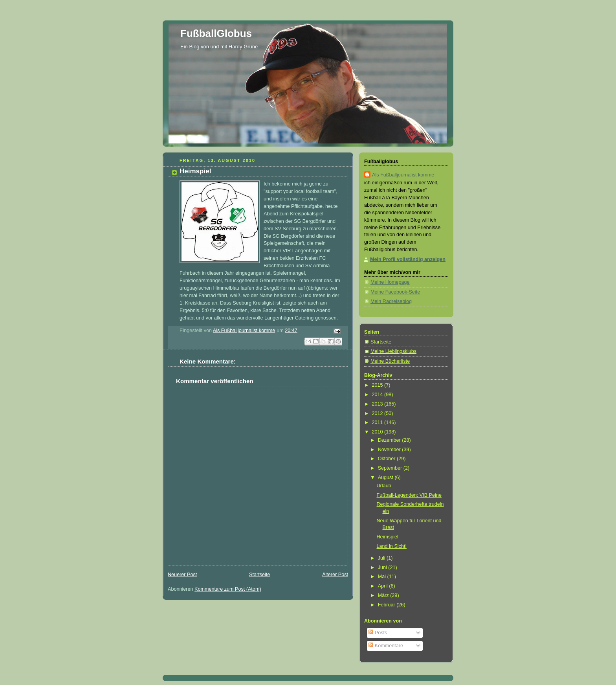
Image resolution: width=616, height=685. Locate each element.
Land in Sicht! (392, 546)
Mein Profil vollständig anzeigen (408, 259)
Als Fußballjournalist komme (403, 175)
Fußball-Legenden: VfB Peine (409, 495)
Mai (383, 577)
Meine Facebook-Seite (395, 292)
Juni (383, 567)
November (390, 450)
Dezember (390, 440)
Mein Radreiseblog (391, 301)
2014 (378, 395)
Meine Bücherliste (390, 361)
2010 (378, 432)
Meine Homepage (390, 282)
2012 (378, 413)
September (391, 468)
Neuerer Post (182, 575)
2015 (378, 385)
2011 (378, 422)
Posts (378, 633)
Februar (387, 605)
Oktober (387, 459)
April (384, 586)
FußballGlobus (216, 33)
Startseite (259, 575)
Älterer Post (335, 575)
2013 (378, 404)
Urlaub (384, 486)
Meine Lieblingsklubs (393, 351)
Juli (382, 558)
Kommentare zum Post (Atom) (228, 589)
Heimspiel (388, 537)
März (384, 595)
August (386, 477)
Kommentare (386, 646)
